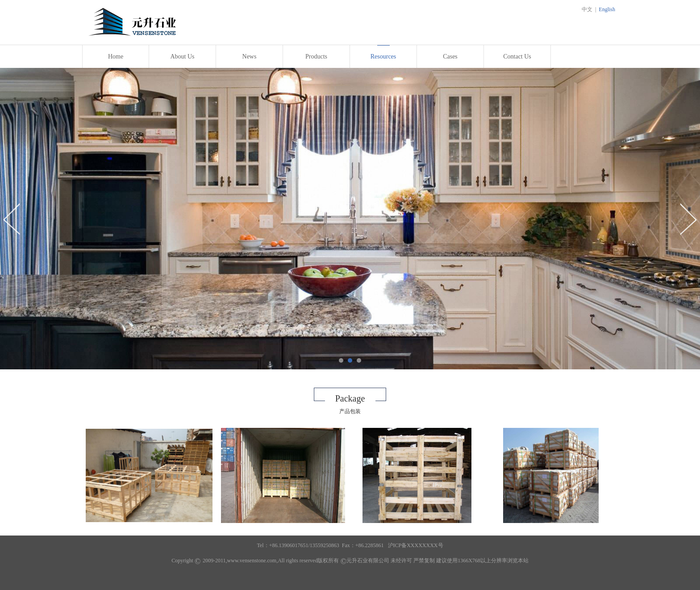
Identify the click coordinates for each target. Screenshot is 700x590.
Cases (450, 56)
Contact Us (517, 56)
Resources (383, 56)
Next (688, 219)
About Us (182, 56)
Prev (12, 219)
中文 (587, 9)
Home (116, 56)
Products (316, 56)
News (250, 56)
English (607, 9)
